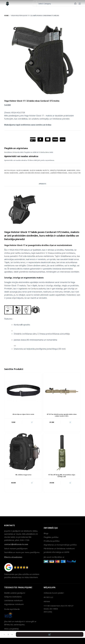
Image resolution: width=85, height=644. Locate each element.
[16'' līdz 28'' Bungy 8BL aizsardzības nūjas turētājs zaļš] (62, 452)
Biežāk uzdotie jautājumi (15, 593)
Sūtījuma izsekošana (13, 597)
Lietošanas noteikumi (13, 600)
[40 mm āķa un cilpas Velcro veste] (23, 391)
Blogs (46, 533)
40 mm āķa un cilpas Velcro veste (23, 414)
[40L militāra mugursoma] (23, 452)
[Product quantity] (8, 634)
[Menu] (80, 4)
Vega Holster (74, 173)
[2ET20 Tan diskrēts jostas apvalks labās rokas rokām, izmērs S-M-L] (62, 391)
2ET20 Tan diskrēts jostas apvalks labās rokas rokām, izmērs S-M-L (62, 415)
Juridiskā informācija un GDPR (56, 552)
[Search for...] (35, 4)
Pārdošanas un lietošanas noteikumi (59, 548)
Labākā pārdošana (59, 173)
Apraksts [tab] (42, 184)
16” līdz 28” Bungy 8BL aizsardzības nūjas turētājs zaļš (62, 476)
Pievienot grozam (50, 634)
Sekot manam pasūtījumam (16, 548)
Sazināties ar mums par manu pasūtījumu (22, 552)
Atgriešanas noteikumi (14, 604)
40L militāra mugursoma (23, 475)
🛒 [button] (32, 422)
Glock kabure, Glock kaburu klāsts (33, 170)
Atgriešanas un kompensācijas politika (60, 545)
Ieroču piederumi (58, 170)
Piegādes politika (51, 537)
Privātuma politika (52, 541)
